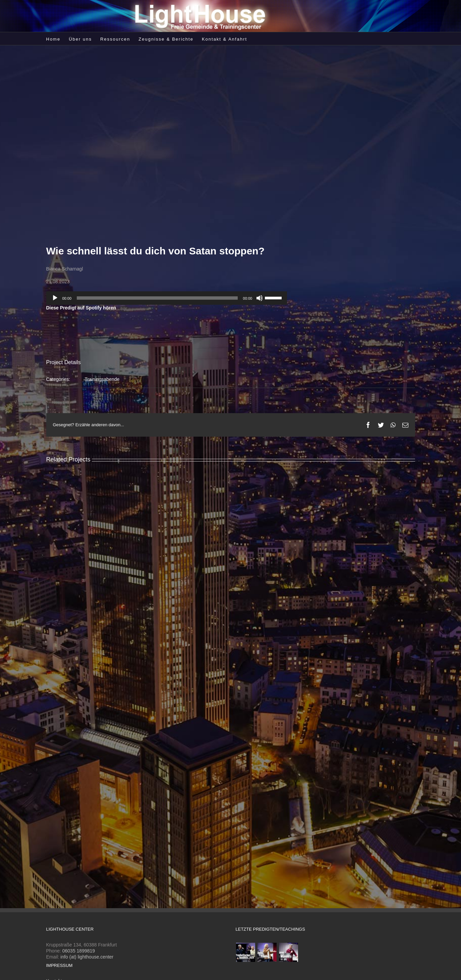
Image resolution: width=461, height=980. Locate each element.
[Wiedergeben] (55, 298)
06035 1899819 (79, 951)
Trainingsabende (102, 379)
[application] (167, 298)
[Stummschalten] (260, 298)
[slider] (157, 298)
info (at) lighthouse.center (87, 957)
